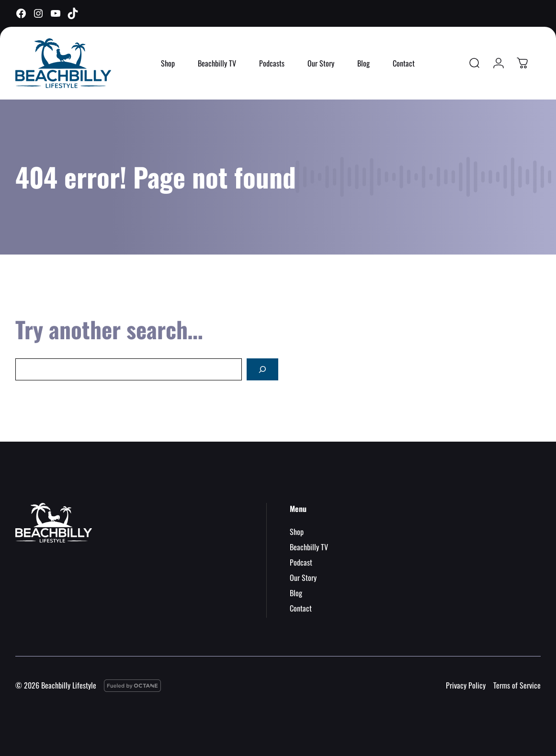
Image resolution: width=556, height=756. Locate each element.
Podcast (301, 562)
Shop (168, 63)
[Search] (262, 369)
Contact (404, 63)
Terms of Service (517, 685)
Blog (363, 63)
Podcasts (272, 63)
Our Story (321, 63)
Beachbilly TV (217, 63)
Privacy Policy (466, 685)
